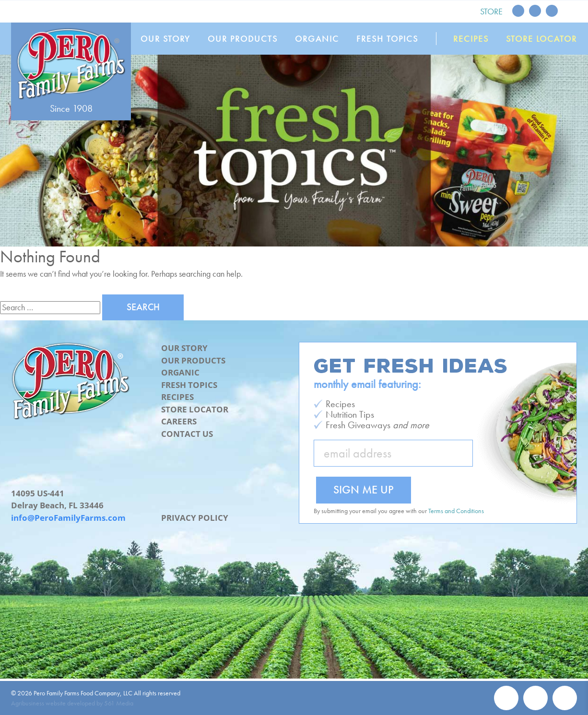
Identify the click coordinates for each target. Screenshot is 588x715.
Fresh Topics (387, 39)
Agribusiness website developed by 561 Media (72, 703)
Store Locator (541, 39)
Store (491, 11)
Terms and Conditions (456, 511)
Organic (317, 39)
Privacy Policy (195, 518)
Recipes (471, 39)
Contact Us (187, 434)
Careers (179, 421)
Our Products (243, 39)
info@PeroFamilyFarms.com (68, 518)
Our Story (165, 39)
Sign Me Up (364, 489)
